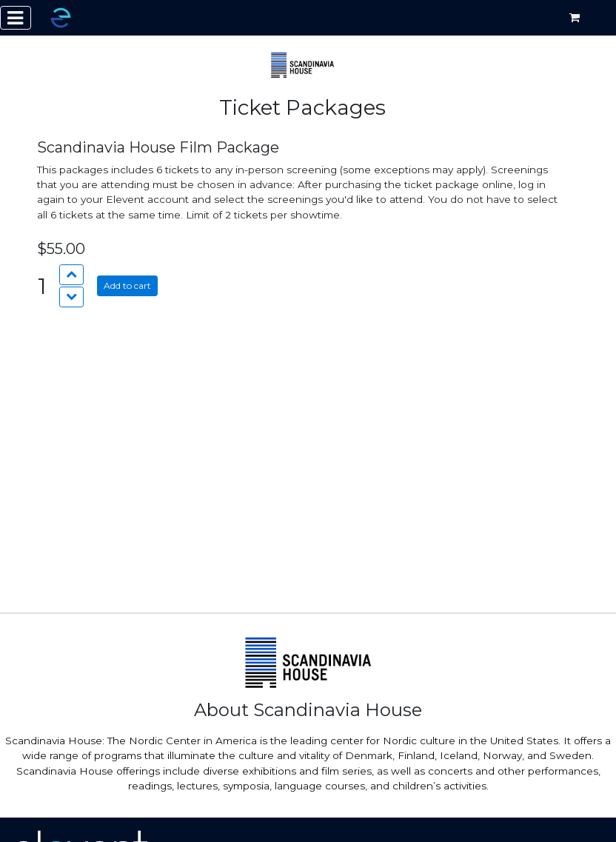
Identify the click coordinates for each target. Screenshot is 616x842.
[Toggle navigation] (16, 18)
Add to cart (127, 285)
